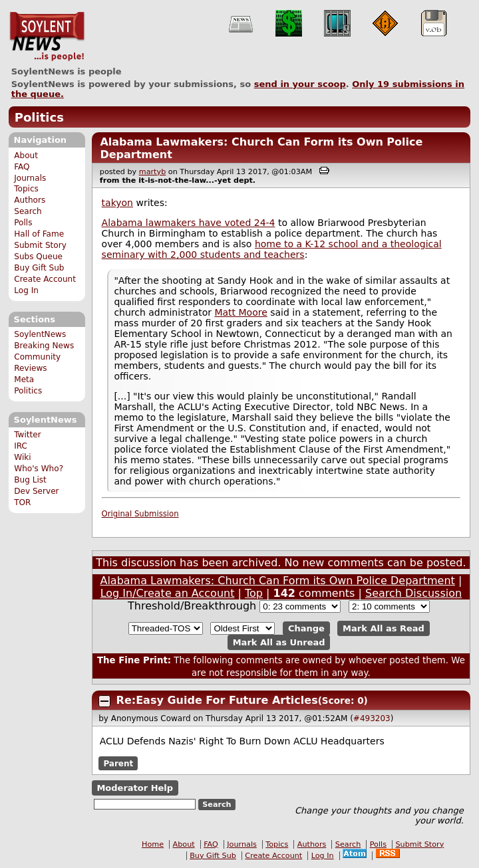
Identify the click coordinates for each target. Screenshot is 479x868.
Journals (30, 178)
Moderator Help (135, 788)
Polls (23, 223)
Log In (26, 290)
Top (254, 593)
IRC (21, 446)
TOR (22, 502)
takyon (117, 203)
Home (153, 844)
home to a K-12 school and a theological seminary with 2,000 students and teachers (272, 249)
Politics (39, 117)
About (26, 156)
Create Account (45, 279)
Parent (118, 763)
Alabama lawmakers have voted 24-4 (189, 223)
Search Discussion (413, 593)
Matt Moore (240, 312)
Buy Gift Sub (39, 268)
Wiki (22, 457)
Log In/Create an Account (168, 593)
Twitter (27, 435)
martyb (152, 172)
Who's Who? (39, 469)
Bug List (30, 480)
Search (28, 211)
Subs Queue (38, 257)
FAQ (22, 167)
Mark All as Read (384, 628)
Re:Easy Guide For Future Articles (217, 700)
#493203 (372, 718)
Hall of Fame (39, 234)
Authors (30, 200)
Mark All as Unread (279, 642)
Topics (26, 189)
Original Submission (140, 514)
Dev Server (36, 491)
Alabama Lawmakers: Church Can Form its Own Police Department (277, 581)
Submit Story (40, 245)
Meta (24, 380)
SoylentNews (47, 37)
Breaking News (44, 346)
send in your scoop (300, 84)
